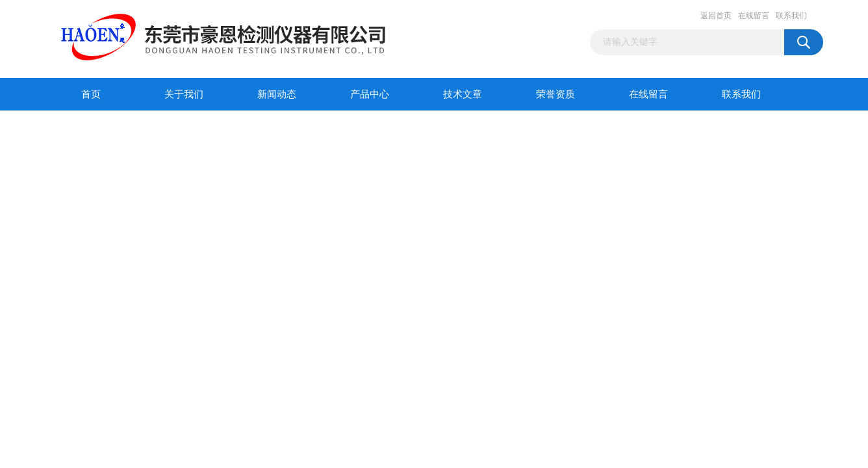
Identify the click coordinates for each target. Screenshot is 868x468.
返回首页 (716, 16)
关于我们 (184, 94)
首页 (91, 94)
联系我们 (791, 16)
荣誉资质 (555, 94)
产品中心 (370, 94)
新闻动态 (277, 94)
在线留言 (754, 16)
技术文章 (463, 94)
